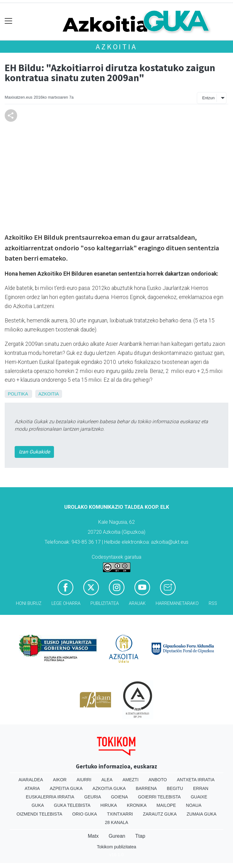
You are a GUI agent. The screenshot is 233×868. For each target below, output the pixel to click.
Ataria (32, 788)
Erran (201, 788)
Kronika (137, 805)
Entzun (208, 98)
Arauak (137, 603)
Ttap (140, 836)
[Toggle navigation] (9, 21)
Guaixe (199, 797)
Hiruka (109, 805)
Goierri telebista (159, 797)
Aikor (60, 780)
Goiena (119, 797)
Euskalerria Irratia (50, 797)
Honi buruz (29, 603)
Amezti (131, 780)
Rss (213, 603)
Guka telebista (72, 805)
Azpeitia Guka (66, 788)
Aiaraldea (31, 780)
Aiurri (84, 780)
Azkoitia (116, 47)
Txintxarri (120, 814)
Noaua (194, 805)
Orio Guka (85, 814)
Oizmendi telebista (39, 814)
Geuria (93, 797)
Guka (38, 805)
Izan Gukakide (34, 452)
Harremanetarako (177, 603)
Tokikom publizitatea (116, 847)
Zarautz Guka (160, 814)
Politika (18, 394)
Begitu (175, 788)
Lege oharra (66, 603)
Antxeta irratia (196, 780)
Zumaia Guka (201, 814)
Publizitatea (105, 603)
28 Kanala (116, 822)
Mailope (166, 805)
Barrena (146, 788)
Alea (107, 780)
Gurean (117, 836)
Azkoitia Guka (109, 788)
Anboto (158, 780)
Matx (93, 836)
